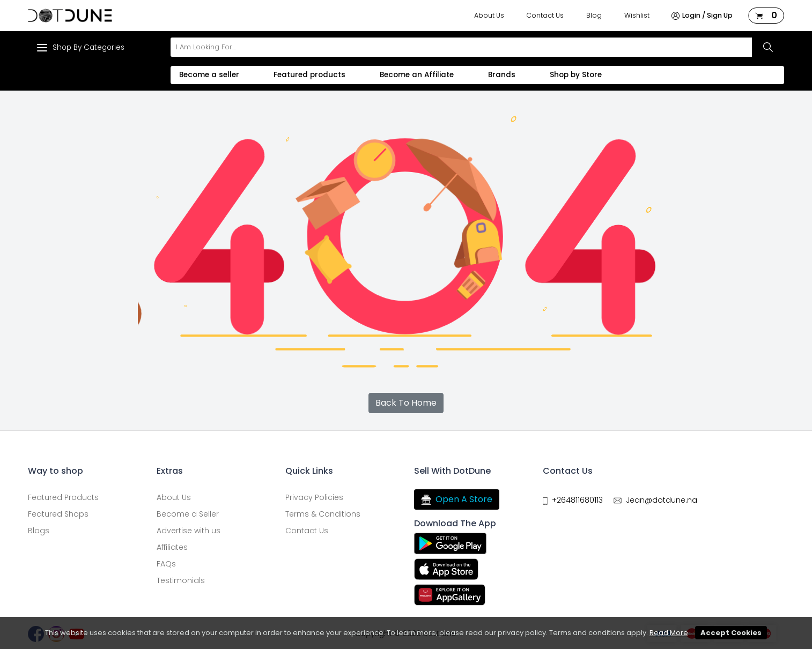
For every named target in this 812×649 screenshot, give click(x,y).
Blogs (39, 531)
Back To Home (406, 403)
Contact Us (545, 15)
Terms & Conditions (323, 514)
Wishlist (637, 15)
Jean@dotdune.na (662, 500)
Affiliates (172, 547)
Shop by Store (576, 75)
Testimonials (181, 580)
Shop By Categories (80, 48)
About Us (489, 15)
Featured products (309, 75)
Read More (669, 633)
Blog (594, 15)
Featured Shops (58, 514)
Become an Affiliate (417, 75)
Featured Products (63, 497)
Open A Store (457, 499)
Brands (502, 75)
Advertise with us (189, 531)
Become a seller (209, 75)
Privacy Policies (314, 497)
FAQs (166, 564)
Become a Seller (188, 514)
